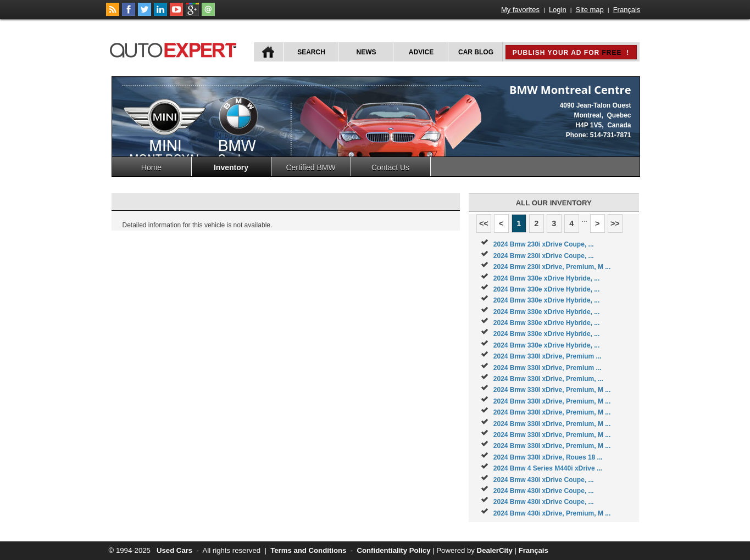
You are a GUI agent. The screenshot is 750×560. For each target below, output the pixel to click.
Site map (590, 10)
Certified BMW (310, 167)
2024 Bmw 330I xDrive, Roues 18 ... (548, 457)
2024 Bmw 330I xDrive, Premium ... (548, 356)
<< (484, 223)
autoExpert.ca (175, 49)
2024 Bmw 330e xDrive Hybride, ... (546, 278)
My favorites (520, 10)
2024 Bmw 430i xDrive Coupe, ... (544, 480)
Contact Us (390, 167)
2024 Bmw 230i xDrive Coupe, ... (544, 244)
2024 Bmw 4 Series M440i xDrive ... (548, 468)
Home (151, 167)
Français (627, 10)
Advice (421, 52)
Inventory (231, 167)
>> (615, 223)
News (366, 52)
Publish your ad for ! (571, 53)
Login (558, 10)
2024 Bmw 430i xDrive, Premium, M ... (552, 513)
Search (311, 52)
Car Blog (476, 52)
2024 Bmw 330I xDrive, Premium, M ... (552, 390)
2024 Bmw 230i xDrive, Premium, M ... (552, 267)
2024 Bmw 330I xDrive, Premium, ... (548, 379)
